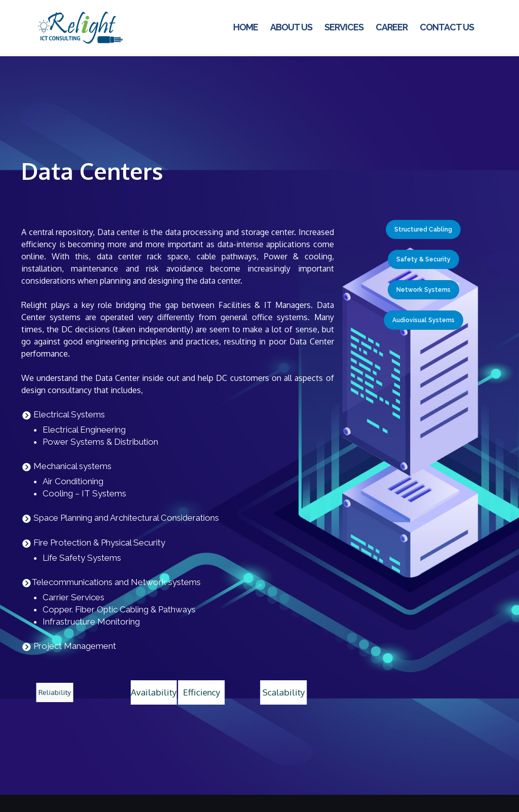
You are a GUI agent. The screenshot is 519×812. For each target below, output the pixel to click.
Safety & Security (423, 259)
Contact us (447, 27)
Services (344, 27)
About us (291, 27)
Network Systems (423, 290)
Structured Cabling (423, 229)
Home (246, 27)
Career (392, 27)
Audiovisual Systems (423, 320)
